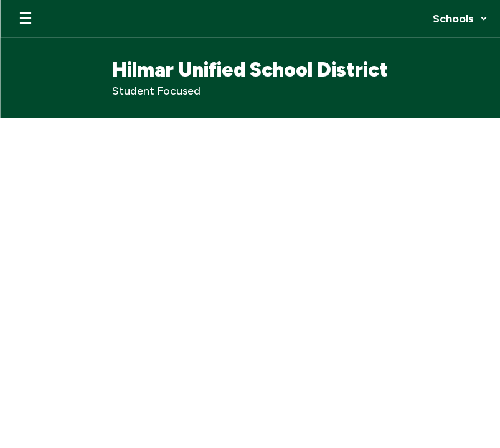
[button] (460, 19)
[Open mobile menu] (26, 19)
